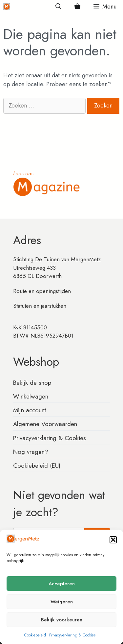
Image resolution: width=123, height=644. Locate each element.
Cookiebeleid (35, 635)
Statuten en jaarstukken (40, 306)
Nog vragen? (31, 452)
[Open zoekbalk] (58, 7)
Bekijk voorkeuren (62, 620)
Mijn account (30, 410)
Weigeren (62, 602)
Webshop (36, 362)
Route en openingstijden (42, 291)
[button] (113, 540)
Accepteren (62, 584)
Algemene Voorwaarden (45, 424)
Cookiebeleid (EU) (37, 466)
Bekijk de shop (32, 383)
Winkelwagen (31, 396)
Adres (27, 240)
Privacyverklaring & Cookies (72, 635)
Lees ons (23, 173)
